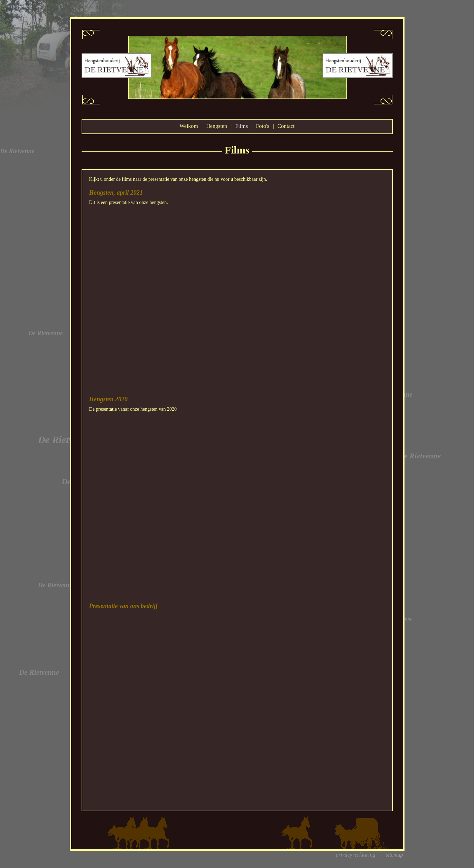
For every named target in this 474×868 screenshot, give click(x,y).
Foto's (262, 126)
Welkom (189, 126)
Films (241, 126)
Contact (286, 126)
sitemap (394, 855)
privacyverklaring (356, 855)
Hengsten (216, 126)
